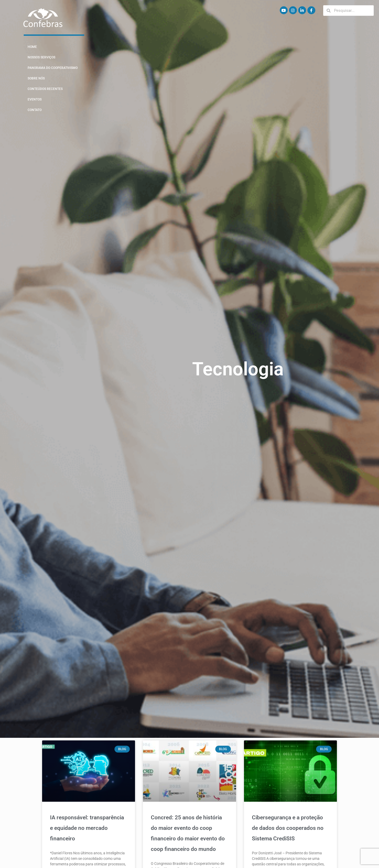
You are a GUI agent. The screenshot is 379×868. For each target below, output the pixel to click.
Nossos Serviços (41, 57)
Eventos (35, 99)
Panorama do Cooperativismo (53, 68)
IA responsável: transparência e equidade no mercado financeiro (87, 828)
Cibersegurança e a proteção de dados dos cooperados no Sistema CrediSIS (288, 828)
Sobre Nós (36, 78)
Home (32, 47)
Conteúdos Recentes (45, 89)
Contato (35, 110)
